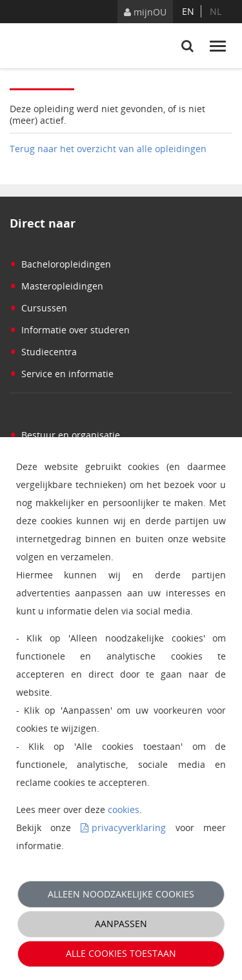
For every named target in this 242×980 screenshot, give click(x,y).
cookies (124, 809)
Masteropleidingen (56, 286)
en (188, 11)
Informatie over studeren (70, 330)
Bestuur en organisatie (65, 435)
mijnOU (145, 12)
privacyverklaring (129, 828)
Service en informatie (62, 374)
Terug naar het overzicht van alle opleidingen (108, 149)
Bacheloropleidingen (60, 264)
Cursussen (38, 308)
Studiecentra (43, 352)
